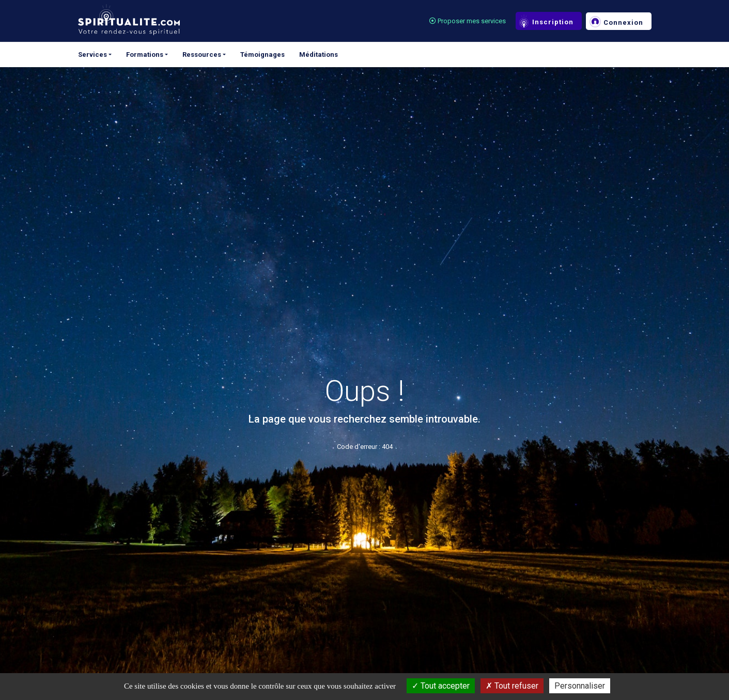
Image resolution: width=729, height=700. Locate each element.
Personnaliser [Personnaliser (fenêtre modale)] (580, 686)
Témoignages (262, 55)
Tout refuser (512, 686)
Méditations (319, 55)
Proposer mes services (468, 21)
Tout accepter (441, 686)
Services (92, 55)
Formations (145, 55)
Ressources (202, 55)
